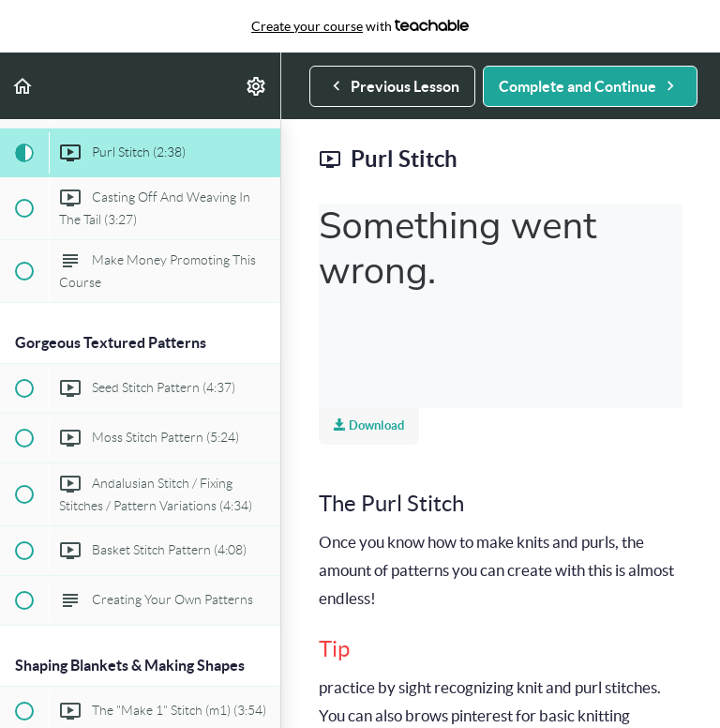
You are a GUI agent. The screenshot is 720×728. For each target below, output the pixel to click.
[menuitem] (257, 86)
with (360, 26)
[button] (23, 86)
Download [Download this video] (369, 425)
